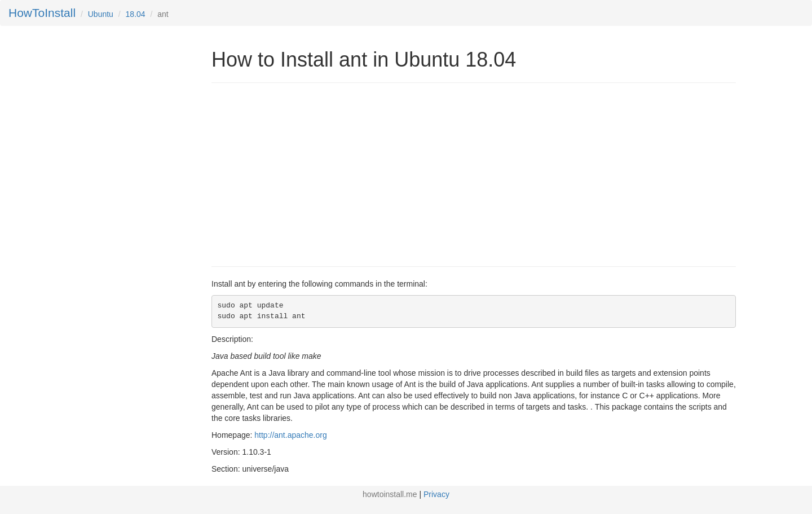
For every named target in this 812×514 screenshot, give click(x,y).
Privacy (436, 494)
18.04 (136, 14)
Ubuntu (101, 14)
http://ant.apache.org (290, 435)
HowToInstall (42, 13)
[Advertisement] (306, 173)
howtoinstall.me (390, 494)
